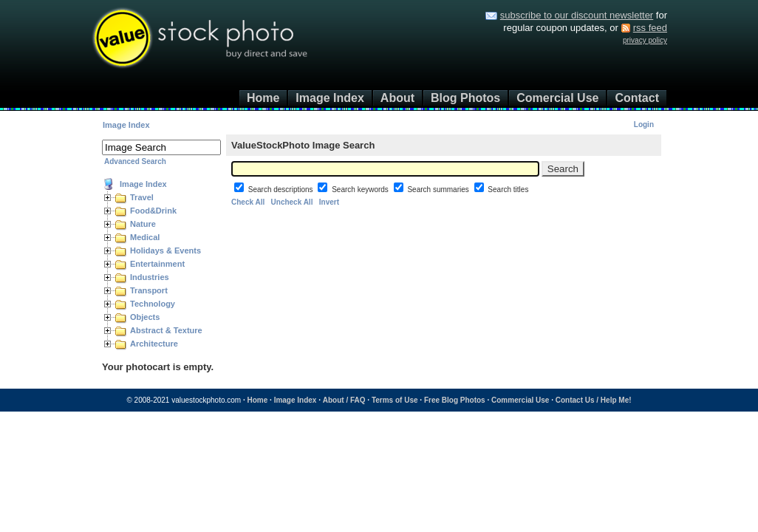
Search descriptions (282, 190)
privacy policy (645, 40)
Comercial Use (557, 98)
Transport (149, 290)
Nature (143, 224)
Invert (329, 202)
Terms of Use (395, 400)
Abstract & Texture (166, 330)
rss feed (650, 28)
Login (644, 125)
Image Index (330, 98)
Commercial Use (520, 400)
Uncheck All (292, 202)
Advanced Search (135, 161)
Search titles (508, 190)
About (397, 98)
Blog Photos (465, 98)
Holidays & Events (165, 250)
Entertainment (157, 264)
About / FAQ (344, 400)
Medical (145, 237)
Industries (150, 277)
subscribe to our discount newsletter (577, 15)
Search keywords (361, 190)
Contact (637, 98)
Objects (145, 317)
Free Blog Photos (455, 400)
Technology (153, 304)
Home (263, 98)
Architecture (154, 344)
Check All (248, 202)
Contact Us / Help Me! (594, 400)
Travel (142, 197)
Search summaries (439, 190)
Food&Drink (153, 211)
